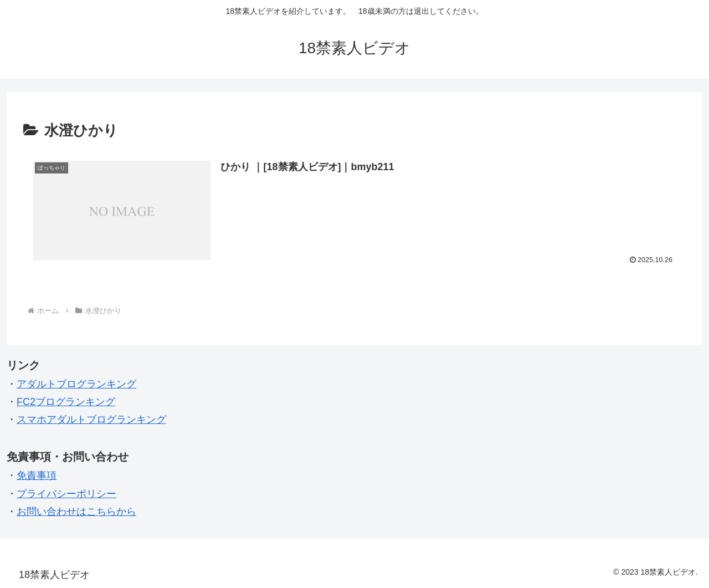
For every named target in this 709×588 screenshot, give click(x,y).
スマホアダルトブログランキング (91, 420)
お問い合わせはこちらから (76, 512)
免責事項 (37, 475)
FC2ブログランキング (66, 402)
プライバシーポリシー (66, 494)
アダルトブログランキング (76, 384)
